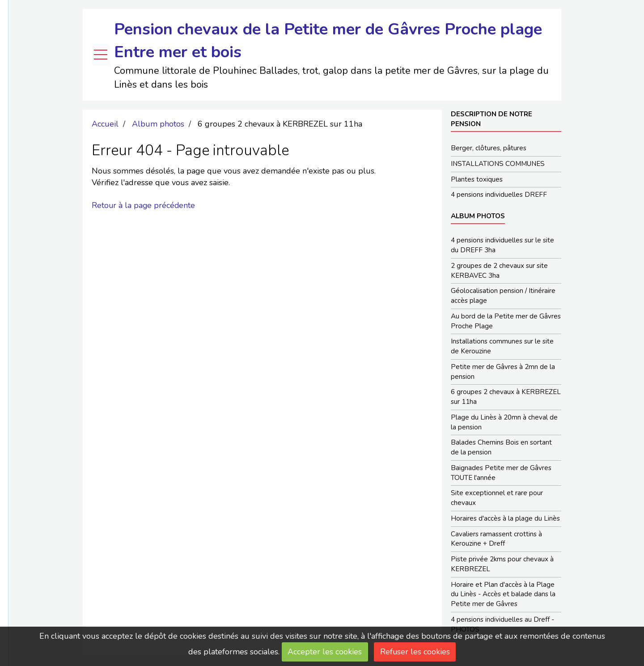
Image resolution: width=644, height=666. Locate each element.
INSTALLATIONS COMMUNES (498, 164)
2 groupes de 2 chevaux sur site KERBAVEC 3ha (499, 271)
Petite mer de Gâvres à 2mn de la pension (503, 372)
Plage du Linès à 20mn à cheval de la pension (504, 423)
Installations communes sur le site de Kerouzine (502, 347)
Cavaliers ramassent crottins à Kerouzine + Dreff (496, 540)
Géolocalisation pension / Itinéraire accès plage (503, 296)
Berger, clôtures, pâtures (489, 148)
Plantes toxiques (477, 179)
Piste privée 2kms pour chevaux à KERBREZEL (502, 565)
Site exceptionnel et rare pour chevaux (497, 499)
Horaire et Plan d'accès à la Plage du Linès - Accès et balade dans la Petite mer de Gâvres (503, 596)
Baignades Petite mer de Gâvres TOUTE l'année (501, 474)
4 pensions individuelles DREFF (499, 195)
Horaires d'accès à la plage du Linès (505, 519)
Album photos (158, 124)
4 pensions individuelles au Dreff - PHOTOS (502, 626)
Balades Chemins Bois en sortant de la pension (501, 448)
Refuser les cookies (415, 652)
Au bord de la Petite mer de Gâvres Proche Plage (506, 322)
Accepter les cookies (325, 652)
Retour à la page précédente (144, 205)
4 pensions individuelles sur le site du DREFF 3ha (502, 246)
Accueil (105, 124)
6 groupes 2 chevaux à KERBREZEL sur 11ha (506, 398)
